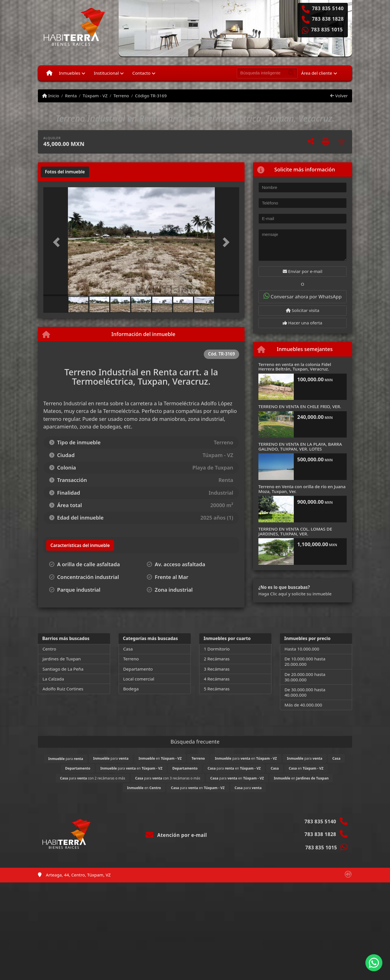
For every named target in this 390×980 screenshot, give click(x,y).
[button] (58, 242)
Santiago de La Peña (63, 669)
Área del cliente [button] (317, 73)
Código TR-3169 (151, 96)
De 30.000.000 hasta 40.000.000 (305, 692)
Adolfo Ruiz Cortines (63, 689)
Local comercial (139, 679)
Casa (128, 649)
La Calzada (53, 679)
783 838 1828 (328, 19)
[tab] (65, 172)
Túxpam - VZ (95, 96)
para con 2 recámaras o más (93, 778)
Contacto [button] (142, 73)
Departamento (138, 669)
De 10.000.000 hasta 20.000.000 (305, 661)
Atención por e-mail (176, 835)
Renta (71, 96)
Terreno (121, 96)
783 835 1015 (327, 30)
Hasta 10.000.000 (302, 649)
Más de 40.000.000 (303, 705)
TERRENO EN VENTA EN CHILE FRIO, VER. (300, 406)
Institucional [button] (106, 73)
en (160, 758)
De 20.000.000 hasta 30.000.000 (305, 677)
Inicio (51, 96)
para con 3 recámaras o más (168, 778)
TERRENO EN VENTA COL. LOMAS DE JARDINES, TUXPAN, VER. (295, 531)
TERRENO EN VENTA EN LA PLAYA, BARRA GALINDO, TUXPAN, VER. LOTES (300, 446)
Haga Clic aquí (273, 594)
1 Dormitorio (217, 649)
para (66, 759)
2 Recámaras (217, 659)
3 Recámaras (217, 669)
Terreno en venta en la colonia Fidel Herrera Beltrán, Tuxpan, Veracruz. (295, 367)
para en (246, 758)
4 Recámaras (217, 679)
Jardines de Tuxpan (62, 659)
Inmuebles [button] (70, 73)
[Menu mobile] (49, 73)
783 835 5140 (328, 8)
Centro (49, 649)
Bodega (131, 689)
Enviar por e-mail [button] (303, 271)
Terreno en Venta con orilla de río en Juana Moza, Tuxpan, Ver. (302, 489)
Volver (339, 96)
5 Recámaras (217, 689)
